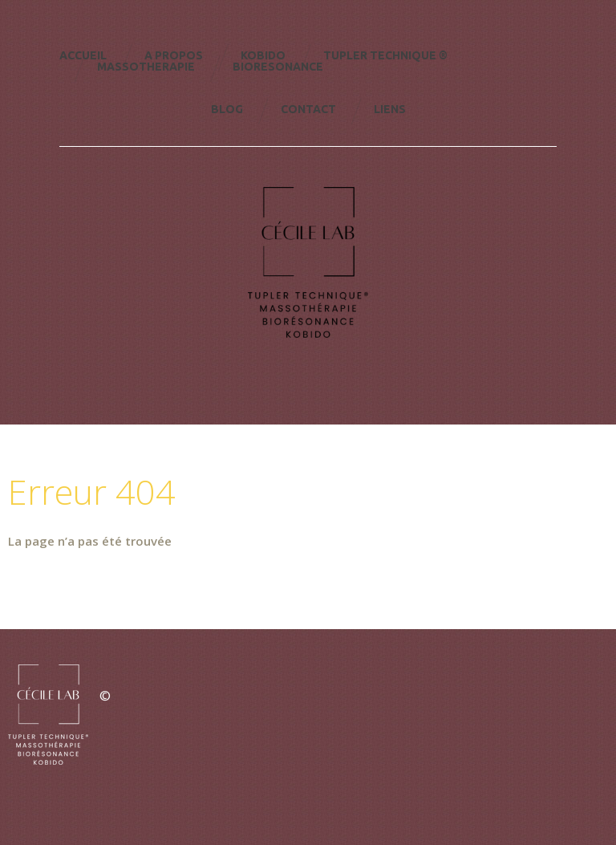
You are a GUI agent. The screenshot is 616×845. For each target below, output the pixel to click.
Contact (308, 109)
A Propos (174, 55)
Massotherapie (146, 67)
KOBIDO (263, 55)
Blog (227, 109)
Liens (390, 109)
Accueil (83, 55)
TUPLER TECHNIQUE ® (385, 55)
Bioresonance (278, 67)
